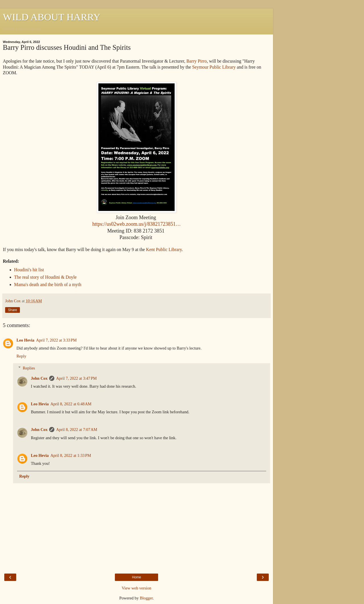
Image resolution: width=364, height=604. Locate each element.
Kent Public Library (164, 249)
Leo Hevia (25, 340)
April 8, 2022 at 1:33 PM (71, 455)
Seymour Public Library (214, 67)
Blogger (146, 598)
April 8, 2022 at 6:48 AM (71, 404)
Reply (21, 356)
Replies (29, 368)
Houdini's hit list (29, 270)
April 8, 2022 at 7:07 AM (77, 430)
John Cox (39, 378)
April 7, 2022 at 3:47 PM (76, 378)
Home (136, 577)
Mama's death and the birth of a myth (48, 284)
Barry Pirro (197, 61)
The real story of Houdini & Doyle (45, 277)
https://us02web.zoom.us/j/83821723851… (136, 224)
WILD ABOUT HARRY (52, 17)
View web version (136, 588)
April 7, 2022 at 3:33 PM (56, 340)
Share (13, 310)
